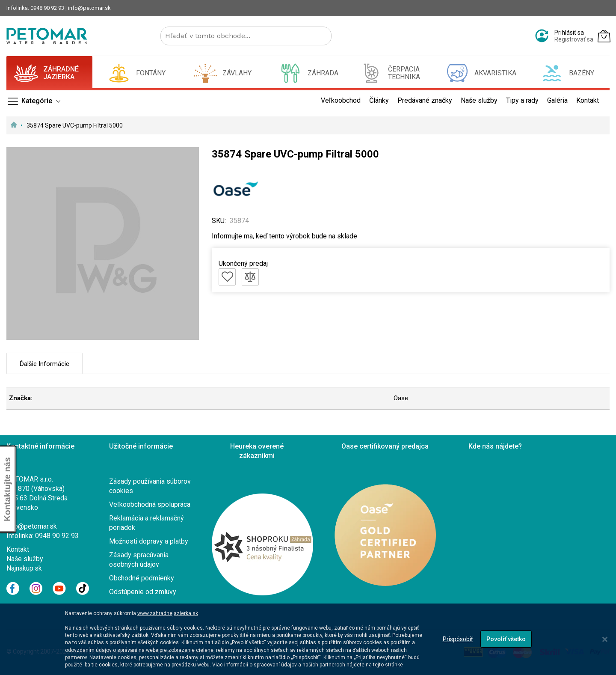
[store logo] (47, 36)
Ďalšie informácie (44, 364)
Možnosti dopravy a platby (149, 541)
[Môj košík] (604, 36)
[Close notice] (605, 639)
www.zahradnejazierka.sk (168, 613)
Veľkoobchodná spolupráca (150, 504)
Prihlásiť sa (569, 33)
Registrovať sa (574, 39)
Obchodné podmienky (142, 578)
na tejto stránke (384, 665)
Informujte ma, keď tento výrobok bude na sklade (284, 236)
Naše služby (25, 559)
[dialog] (308, 639)
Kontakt (18, 549)
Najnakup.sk (24, 568)
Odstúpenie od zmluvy (143, 592)
